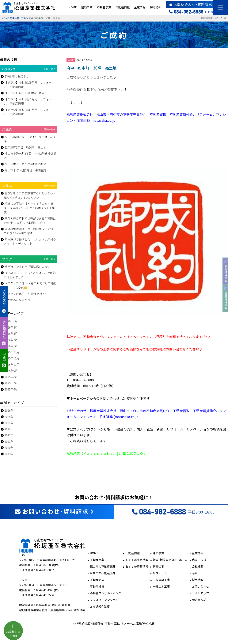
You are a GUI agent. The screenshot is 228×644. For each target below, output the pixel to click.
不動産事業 (104, 7)
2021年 (9, 441)
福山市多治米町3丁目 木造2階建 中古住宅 (30, 156)
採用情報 (155, 7)
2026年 (9, 410)
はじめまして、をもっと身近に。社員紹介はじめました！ (30, 275)
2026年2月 (11, 340)
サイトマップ (200, 593)
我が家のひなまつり (17, 300)
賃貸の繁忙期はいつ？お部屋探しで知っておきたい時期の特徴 (30, 231)
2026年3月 (11, 333)
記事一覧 (15, 18)
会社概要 (198, 566)
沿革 (195, 573)
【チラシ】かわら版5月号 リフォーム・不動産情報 (28, 85)
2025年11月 (12, 358)
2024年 (9, 423)
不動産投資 (97, 586)
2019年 (9, 454)
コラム (28, 186)
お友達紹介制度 (100, 606)
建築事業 (87, 7)
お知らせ (28, 69)
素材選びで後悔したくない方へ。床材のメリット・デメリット (30, 242)
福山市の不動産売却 (103, 566)
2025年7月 (11, 383)
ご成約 (24, 18)
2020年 (9, 448)
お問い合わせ (200, 586)
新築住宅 (158, 566)
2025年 (9, 417)
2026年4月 (11, 327)
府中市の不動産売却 (103, 573)
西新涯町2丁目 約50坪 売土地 (25, 147)
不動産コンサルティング (105, 593)
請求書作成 (199, 600)
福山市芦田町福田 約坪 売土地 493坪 (29, 139)
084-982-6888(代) (47, 565)
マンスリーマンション (104, 600)
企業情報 (140, 7)
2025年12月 (12, 352)
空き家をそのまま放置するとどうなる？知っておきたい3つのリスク (30, 195)
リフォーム (160, 573)
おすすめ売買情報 (137, 560)
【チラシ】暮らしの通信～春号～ (26, 93)
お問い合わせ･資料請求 (197, 4)
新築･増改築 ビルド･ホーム (170, 560)
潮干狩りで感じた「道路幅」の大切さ (29, 267)
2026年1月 (11, 346)
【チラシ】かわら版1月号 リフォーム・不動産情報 (28, 112)
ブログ (28, 259)
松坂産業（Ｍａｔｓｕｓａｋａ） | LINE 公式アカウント (108, 453)
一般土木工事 (161, 586)
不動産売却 (97, 580)
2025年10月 (12, 364)
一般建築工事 (161, 580)
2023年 (9, 429)
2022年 (9, 435)
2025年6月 (11, 389)
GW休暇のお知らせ (17, 76)
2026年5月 (11, 321)
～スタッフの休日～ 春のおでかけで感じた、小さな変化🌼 (30, 285)
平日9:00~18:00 (173, 512)
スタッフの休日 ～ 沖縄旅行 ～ (25, 294)
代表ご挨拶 (199, 560)
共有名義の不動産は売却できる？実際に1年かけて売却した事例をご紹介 (30, 221)
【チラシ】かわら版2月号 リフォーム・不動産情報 (28, 101)
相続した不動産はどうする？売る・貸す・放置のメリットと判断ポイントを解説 (29, 208)
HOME (73, 7)
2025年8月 (11, 377)
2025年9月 (11, 371)
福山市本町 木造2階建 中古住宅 (26, 164)
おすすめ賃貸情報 (137, 566)
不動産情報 (123, 7)
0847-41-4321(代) (47, 590)
